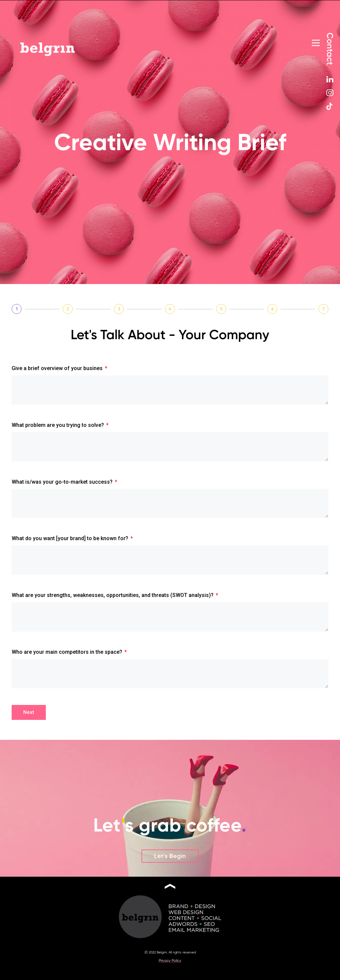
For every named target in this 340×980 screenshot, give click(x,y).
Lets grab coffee (170, 830)
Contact (330, 49)
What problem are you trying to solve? (58, 426)
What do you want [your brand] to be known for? (71, 541)
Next (29, 717)
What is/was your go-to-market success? (63, 484)
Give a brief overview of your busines (58, 368)
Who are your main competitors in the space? (68, 656)
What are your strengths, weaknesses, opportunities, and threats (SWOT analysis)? (113, 599)
